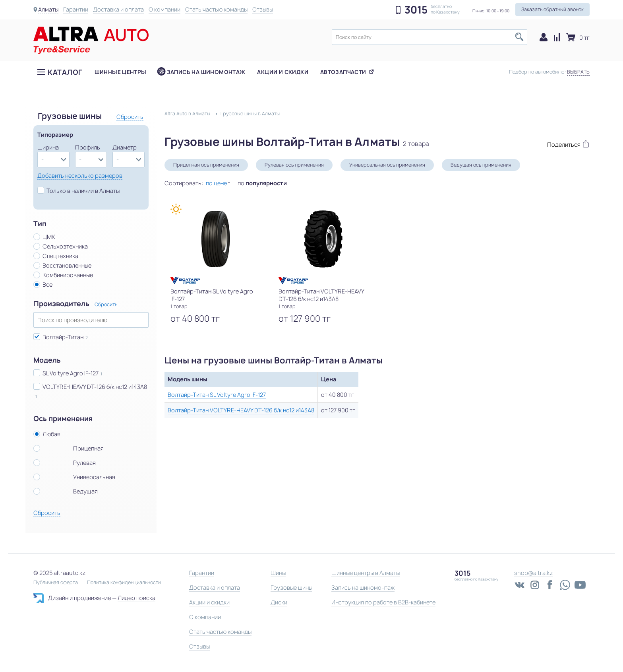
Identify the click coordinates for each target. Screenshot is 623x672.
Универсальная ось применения (387, 165)
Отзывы (263, 9)
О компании (164, 9)
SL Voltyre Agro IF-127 (71, 373)
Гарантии (76, 9)
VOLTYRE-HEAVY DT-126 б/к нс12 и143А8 (95, 387)
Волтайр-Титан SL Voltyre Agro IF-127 (217, 395)
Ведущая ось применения (481, 165)
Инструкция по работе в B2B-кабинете (383, 602)
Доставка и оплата (118, 9)
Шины (278, 573)
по (262, 183)
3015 (416, 10)
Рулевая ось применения (294, 165)
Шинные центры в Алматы (366, 573)
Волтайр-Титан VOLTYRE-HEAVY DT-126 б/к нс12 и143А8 (241, 410)
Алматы (48, 9)
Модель (47, 360)
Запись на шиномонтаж (206, 72)
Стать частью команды (216, 9)
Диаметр (125, 147)
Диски (279, 602)
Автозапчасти (343, 72)
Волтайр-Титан (63, 337)
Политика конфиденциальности (124, 583)
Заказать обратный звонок (552, 9)
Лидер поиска (136, 598)
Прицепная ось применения (206, 165)
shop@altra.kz (533, 573)
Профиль (88, 147)
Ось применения (63, 419)
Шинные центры (121, 72)
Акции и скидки (282, 72)
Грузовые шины (291, 588)
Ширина (48, 147)
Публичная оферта (56, 583)
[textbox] (430, 37)
